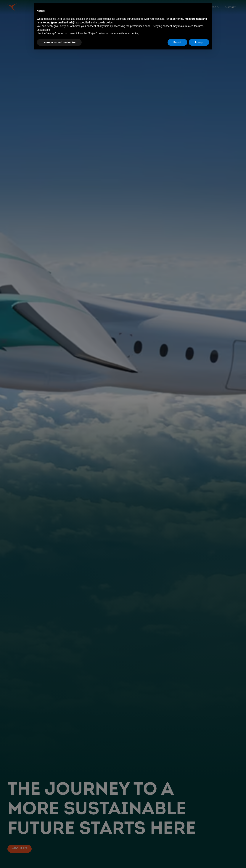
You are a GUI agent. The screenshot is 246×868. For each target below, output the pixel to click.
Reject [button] (177, 42)
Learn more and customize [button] (59, 42)
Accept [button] (199, 42)
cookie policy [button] (105, 23)
